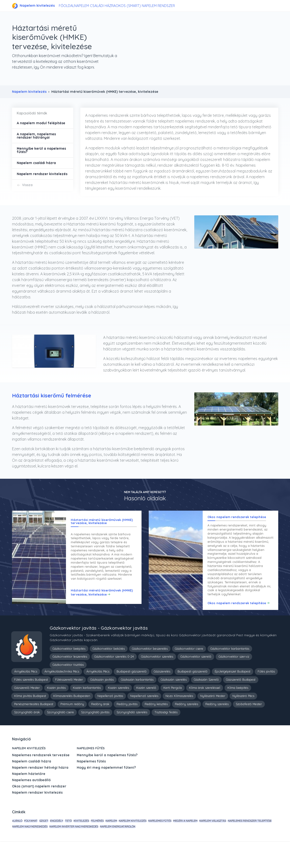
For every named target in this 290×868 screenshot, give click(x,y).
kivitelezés (105, 844)
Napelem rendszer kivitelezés (42, 174)
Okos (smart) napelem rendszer (151, 6)
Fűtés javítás (266, 695)
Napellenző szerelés (144, 719)
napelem (144, 844)
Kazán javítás (56, 711)
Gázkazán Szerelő (206, 703)
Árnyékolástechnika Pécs (62, 695)
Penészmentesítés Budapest (34, 727)
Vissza (27, 185)
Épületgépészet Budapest (233, 695)
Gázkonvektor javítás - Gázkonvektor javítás (99, 651)
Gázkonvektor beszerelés (150, 672)
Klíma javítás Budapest (30, 719)
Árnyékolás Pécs (26, 695)
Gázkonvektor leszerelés (70, 680)
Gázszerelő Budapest (241, 703)
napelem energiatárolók (211, 852)
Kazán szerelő (146, 711)
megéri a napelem (231, 844)
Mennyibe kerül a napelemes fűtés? (41, 150)
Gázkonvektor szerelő (196, 680)
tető (88, 844)
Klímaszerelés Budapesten (72, 719)
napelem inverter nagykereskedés (163, 852)
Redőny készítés (156, 727)
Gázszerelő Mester (27, 711)
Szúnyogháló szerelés (132, 736)
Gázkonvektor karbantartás (230, 672)
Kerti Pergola (173, 711)
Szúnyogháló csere (60, 736)
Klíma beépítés (238, 711)
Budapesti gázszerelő (132, 695)
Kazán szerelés (118, 711)
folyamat (38, 844)
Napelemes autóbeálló (31, 803)
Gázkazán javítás (102, 703)
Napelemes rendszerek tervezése (41, 779)
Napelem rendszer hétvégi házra (40, 791)
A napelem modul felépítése (41, 123)
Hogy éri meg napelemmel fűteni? (106, 791)
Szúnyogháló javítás (95, 736)
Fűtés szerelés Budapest (31, 703)
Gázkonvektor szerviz (234, 680)
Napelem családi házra (101, 6)
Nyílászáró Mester (213, 719)
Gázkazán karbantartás (137, 703)
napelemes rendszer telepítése (69, 852)
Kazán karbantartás (87, 711)
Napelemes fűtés (91, 772)
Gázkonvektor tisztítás (68, 688)
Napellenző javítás (110, 719)
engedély (72, 844)
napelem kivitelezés (170, 844)
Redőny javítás (127, 727)
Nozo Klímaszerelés (179, 719)
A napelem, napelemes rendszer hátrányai (36, 136)
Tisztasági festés (166, 736)
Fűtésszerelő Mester (69, 703)
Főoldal (69, 6)
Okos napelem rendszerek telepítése (237, 621)
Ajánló (20, 844)
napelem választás (28, 852)
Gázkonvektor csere (189, 672)
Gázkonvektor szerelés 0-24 (114, 680)
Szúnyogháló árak (27, 736)
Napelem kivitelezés (33, 6)
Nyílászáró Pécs (243, 719)
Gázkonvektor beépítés (69, 672)
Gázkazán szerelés (174, 703)
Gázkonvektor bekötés (109, 672)
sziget (55, 844)
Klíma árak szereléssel (205, 711)
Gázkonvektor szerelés (157, 680)
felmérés (126, 844)
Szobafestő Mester (249, 727)
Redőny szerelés (186, 727)
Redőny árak (100, 727)
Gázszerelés (162, 695)
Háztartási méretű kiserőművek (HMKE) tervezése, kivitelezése (102, 614)
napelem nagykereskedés (115, 852)
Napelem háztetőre (29, 797)
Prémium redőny (72, 727)
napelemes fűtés (201, 844)
